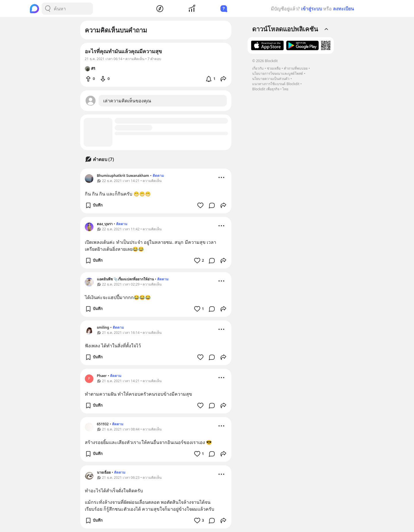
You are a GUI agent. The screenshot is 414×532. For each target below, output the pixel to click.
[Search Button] (48, 9)
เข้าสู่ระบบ (312, 9)
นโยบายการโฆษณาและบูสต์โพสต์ (278, 73)
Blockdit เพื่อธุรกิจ (266, 89)
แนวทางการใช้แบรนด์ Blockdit (276, 84)
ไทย (285, 89)
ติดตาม (158, 176)
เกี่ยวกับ (258, 68)
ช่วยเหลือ (274, 68)
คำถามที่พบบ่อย (296, 68)
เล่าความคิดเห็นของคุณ (127, 101)
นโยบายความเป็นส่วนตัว (271, 79)
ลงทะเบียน (343, 9)
